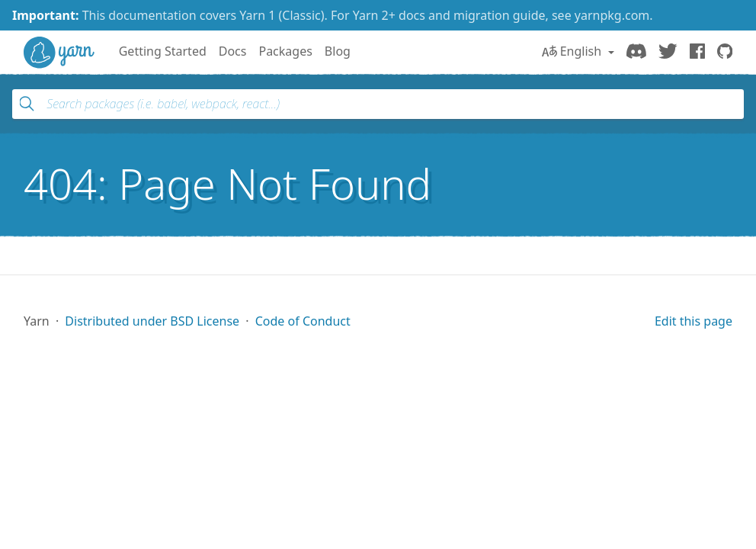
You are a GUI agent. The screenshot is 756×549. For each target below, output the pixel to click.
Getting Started (163, 51)
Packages (285, 51)
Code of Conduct (303, 321)
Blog (338, 51)
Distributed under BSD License (152, 321)
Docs (233, 51)
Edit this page (694, 321)
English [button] (573, 51)
